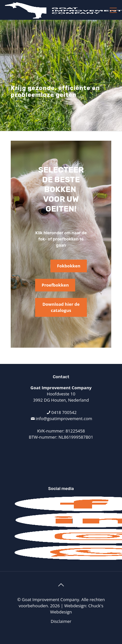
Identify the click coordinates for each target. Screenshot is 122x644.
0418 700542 (64, 412)
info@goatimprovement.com (64, 419)
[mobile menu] (113, 10)
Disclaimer (61, 621)
